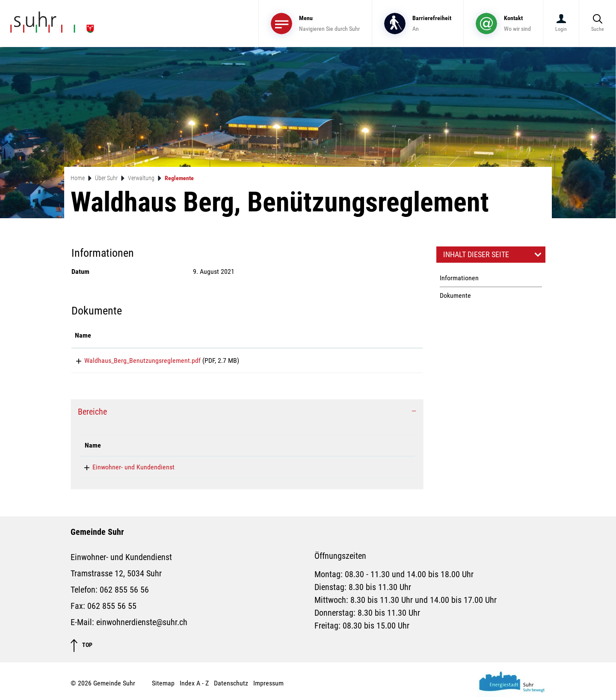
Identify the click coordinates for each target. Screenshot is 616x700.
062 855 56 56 (241, 470)
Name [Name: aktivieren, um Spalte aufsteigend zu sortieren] (83, 335)
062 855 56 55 (112, 609)
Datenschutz (231, 686)
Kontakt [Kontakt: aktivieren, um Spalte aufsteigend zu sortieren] (306, 448)
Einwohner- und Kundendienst (126, 470)
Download (389, 362)
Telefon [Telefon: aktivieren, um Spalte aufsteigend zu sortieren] (232, 448)
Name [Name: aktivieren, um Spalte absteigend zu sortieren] (93, 448)
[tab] (247, 415)
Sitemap (163, 686)
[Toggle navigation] (315, 23)
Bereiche (92, 415)
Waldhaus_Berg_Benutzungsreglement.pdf (133, 360)
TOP (81, 648)
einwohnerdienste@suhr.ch (332, 470)
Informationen (459, 278)
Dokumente (455, 295)
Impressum (268, 686)
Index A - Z (194, 686)
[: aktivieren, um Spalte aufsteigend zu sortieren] (389, 336)
